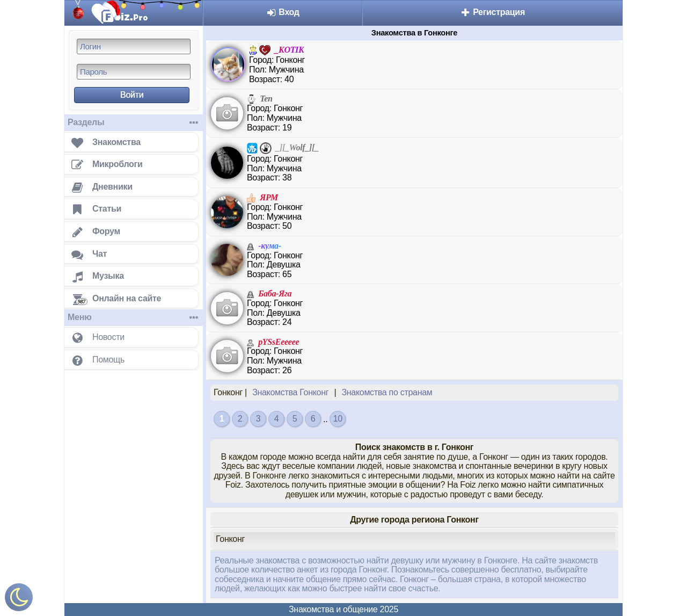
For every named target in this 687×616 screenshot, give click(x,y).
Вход (283, 12)
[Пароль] (134, 72)
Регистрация (492, 12)
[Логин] (134, 46)
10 (338, 419)
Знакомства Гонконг (290, 392)
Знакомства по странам (387, 392)
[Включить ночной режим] (19, 600)
